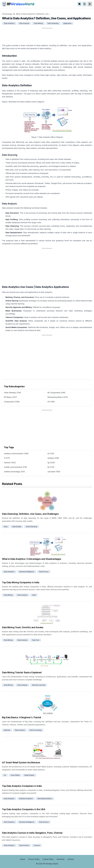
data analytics (9, 23)
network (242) (10, 463)
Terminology (7, 14)
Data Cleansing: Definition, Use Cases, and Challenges (30, 514)
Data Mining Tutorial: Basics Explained (22, 672)
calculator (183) (54, 472)
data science (44, 822)
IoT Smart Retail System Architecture (21, 762)
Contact (71, 859)
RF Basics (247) (10, 397)
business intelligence (27, 572)
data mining (38, 23)
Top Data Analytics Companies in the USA (24, 809)
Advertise (61, 859)
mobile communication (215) (15, 467)
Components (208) (12, 402)
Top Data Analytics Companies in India (22, 786)
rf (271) (7, 458)
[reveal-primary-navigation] (90, 4)
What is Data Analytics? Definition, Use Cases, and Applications (34, 14)
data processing (36, 730)
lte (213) (51, 467)
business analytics (26, 799)
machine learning (39, 685)
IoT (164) (51, 402)
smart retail (15, 775)
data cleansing (53, 23)
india (34, 595)
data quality (17, 527)
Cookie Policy (48, 859)
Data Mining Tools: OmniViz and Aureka (23, 627)
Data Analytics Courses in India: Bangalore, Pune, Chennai (32, 833)
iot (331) (51, 453)
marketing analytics (45, 799)
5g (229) (51, 463)
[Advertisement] (47, 36)
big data (7, 730)
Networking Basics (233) (58, 397)
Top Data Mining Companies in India (21, 582)
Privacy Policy (34, 859)
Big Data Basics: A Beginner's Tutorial (21, 717)
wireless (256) (53, 458)
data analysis (24, 23)
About (23, 859)
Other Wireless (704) (12, 393)
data (6, 527)
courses (37, 845)
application (67, 23)
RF (18, 4)
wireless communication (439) (16, 453)
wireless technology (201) (14, 472)
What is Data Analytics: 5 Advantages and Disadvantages (32, 559)
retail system (29, 775)
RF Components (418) (56, 393)
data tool (36, 640)
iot (5, 775)
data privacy (44, 572)
